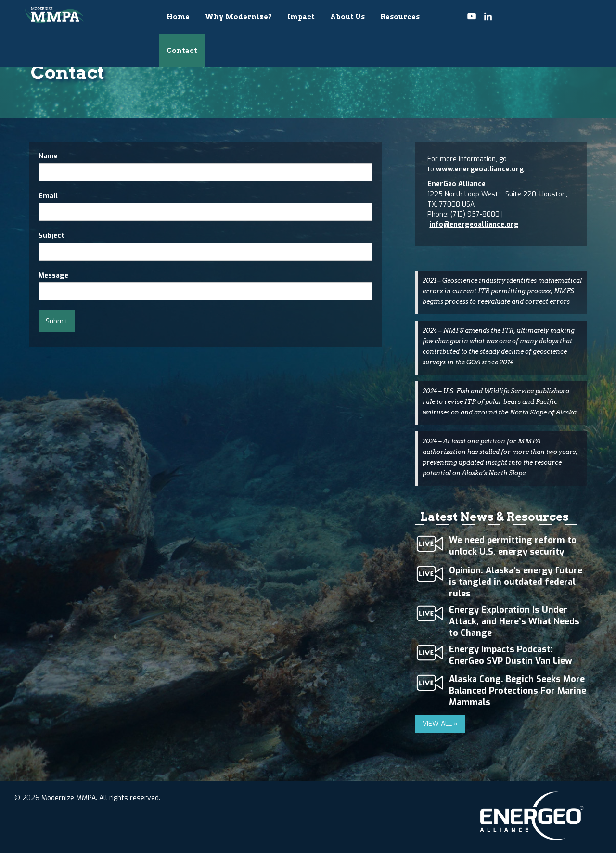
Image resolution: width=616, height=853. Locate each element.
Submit (57, 321)
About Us (347, 17)
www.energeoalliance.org (480, 169)
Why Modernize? (238, 17)
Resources (400, 17)
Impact (301, 17)
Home (178, 17)
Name (48, 156)
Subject (51, 236)
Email (48, 196)
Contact (182, 51)
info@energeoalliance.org (474, 225)
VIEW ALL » (440, 724)
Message (53, 276)
